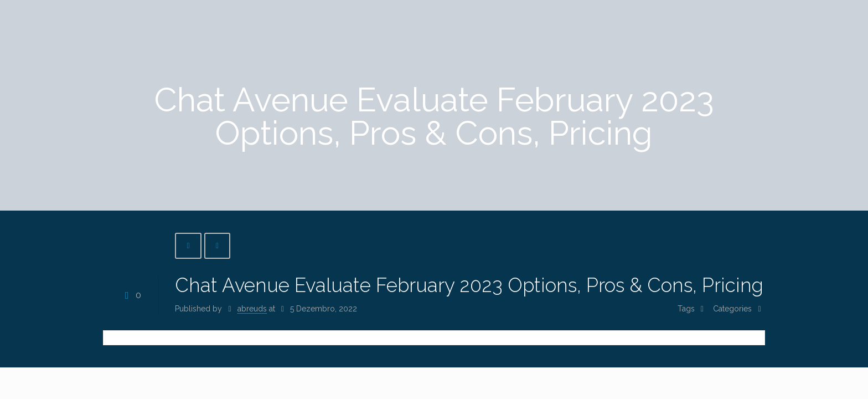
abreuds (252, 309)
